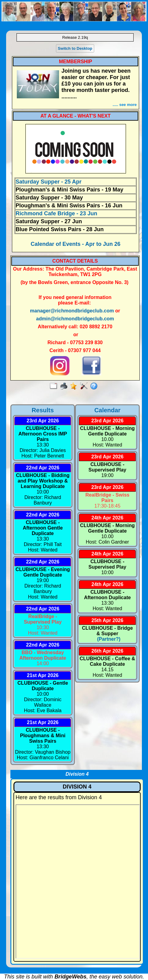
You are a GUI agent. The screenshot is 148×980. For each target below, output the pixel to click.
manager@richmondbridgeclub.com (72, 311)
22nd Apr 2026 (43, 468)
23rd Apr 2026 (43, 421)
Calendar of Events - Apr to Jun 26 (75, 244)
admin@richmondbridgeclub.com (75, 319)
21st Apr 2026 (43, 675)
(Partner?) (107, 639)
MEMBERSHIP (76, 62)
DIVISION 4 (77, 787)
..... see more (125, 105)
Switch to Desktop (75, 48)
